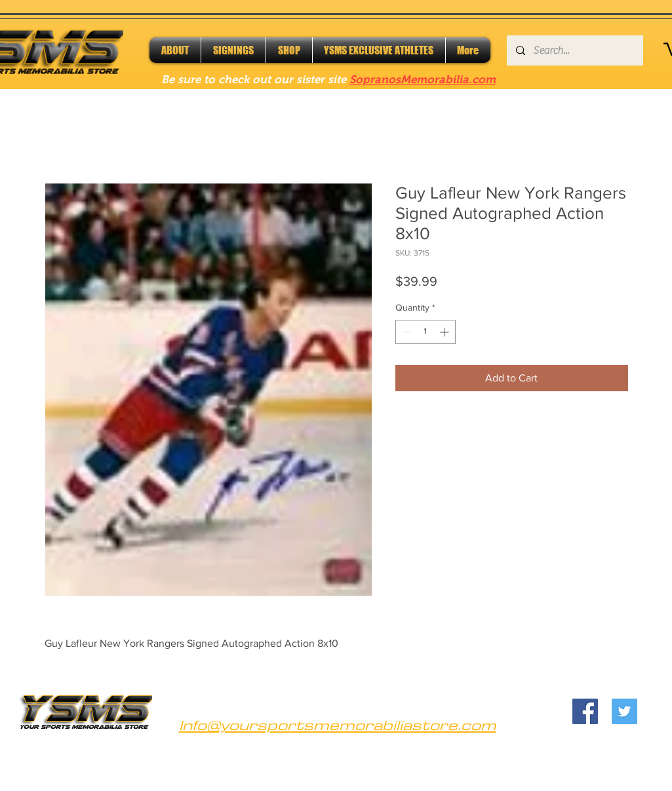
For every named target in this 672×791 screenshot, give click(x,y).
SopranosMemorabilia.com (423, 80)
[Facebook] (585, 711)
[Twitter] (624, 711)
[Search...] (574, 50)
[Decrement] (405, 332)
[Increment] (445, 332)
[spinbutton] (425, 332)
